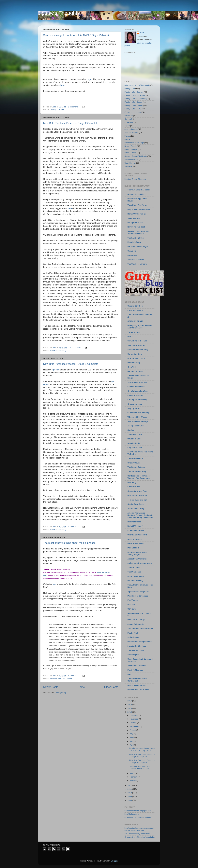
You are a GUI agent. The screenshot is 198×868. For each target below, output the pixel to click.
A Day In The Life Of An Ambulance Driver (138, 232)
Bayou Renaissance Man (139, 209)
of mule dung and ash (137, 500)
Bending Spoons (135, 371)
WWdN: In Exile (135, 439)
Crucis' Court (134, 463)
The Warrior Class (136, 650)
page (89, 79)
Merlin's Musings (135, 670)
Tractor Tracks (134, 567)
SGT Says (132, 609)
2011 (130, 789)
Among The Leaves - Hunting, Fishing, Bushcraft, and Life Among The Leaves (140, 515)
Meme (127, 136)
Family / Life (130, 89)
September (135, 726)
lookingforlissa (134, 522)
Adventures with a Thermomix (137, 85)
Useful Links (130, 163)
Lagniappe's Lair (135, 447)
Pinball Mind (133, 548)
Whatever (129, 166)
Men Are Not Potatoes (137, 496)
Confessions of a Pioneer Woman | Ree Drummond (139, 477)
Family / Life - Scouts (133, 102)
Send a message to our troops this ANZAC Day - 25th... (142, 749)
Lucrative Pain (134, 487)
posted (57, 370)
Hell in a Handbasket (137, 685)
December (134, 715)
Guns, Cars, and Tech (137, 491)
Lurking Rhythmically (137, 400)
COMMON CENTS (136, 321)
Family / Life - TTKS (133, 109)
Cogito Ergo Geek (136, 504)
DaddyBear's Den (135, 222)
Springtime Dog (135, 354)
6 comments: (74, 675)
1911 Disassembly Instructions (137, 834)
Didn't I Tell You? (135, 526)
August (133, 730)
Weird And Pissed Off (137, 535)
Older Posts (111, 687)
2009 (130, 797)
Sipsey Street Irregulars (138, 592)
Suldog (131, 430)
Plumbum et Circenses (138, 596)
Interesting (129, 122)
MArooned (132, 255)
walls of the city (135, 539)
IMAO (130, 337)
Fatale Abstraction (136, 395)
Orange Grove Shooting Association (140, 837)
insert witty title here (137, 646)
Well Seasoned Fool (137, 345)
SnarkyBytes (133, 655)
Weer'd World (134, 218)
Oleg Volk (132, 367)
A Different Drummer (137, 666)
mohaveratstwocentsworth (140, 563)
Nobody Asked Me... (137, 194)
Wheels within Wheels (137, 417)
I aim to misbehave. (136, 387)
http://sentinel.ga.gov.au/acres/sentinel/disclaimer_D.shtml (139, 829)
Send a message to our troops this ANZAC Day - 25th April (76, 35)
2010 (130, 793)
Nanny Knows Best (136, 227)
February (134, 777)
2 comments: (74, 107)
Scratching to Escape (137, 341)
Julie (142, 33)
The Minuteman (135, 572)
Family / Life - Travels (134, 105)
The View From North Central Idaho (137, 680)
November (134, 719)
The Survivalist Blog (137, 471)
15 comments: (76, 347)
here (62, 85)
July (132, 734)
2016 (130, 704)
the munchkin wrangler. (138, 247)
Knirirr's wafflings (136, 576)
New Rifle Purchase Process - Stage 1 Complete (71, 364)
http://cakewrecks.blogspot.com (138, 811)
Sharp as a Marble (136, 260)
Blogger (114, 861)
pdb (129, 674)
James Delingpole (136, 624)
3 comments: (74, 526)
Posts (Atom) (60, 693)
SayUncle (132, 251)
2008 (130, 800)
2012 (130, 785)
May (132, 741)
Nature (127, 139)
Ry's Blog (132, 482)
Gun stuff (128, 119)
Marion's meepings (136, 620)
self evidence (134, 637)
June (132, 738)
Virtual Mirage (134, 332)
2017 (130, 701)
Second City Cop (135, 306)
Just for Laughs (131, 129)
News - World (130, 153)
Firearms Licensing (58, 351)
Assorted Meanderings (138, 421)
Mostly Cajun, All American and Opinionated (140, 327)
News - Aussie (131, 146)
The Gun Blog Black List (139, 190)
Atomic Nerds (134, 443)
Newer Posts (51, 687)
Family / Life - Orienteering (136, 99)
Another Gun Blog (136, 509)
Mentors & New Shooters (135, 179)
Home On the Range (137, 214)
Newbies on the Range (134, 143)
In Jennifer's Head (136, 530)
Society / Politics (57, 110)
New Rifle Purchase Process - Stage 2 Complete (71, 123)
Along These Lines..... (137, 426)
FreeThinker (133, 600)
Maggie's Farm (134, 242)
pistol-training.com (136, 358)
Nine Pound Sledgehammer (140, 642)
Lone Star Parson (135, 310)
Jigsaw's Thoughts (59, 13)
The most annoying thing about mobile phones (69, 543)
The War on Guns (135, 458)
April (132, 745)
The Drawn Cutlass (136, 467)
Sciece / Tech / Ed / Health (61, 679)
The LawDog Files (136, 238)
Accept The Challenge (137, 559)
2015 (130, 708)
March (133, 773)
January (133, 781)
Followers (129, 116)
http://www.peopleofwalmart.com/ (139, 817)
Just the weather (132, 133)
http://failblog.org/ (132, 814)
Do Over (131, 605)
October (133, 723)
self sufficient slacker (137, 382)
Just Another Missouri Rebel (140, 629)
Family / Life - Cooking (134, 92)
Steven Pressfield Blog (138, 350)
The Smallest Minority (137, 264)
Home (81, 687)
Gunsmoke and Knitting (138, 413)
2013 (130, 712)
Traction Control (135, 434)
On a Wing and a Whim (138, 391)
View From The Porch (137, 205)
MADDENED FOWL (136, 543)
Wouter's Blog (134, 363)
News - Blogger (131, 149)
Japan (127, 126)
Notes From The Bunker (138, 690)
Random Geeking (135, 580)
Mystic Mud (133, 633)
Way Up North (134, 408)
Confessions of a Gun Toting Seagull (137, 553)
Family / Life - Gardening (135, 95)
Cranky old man (135, 404)
